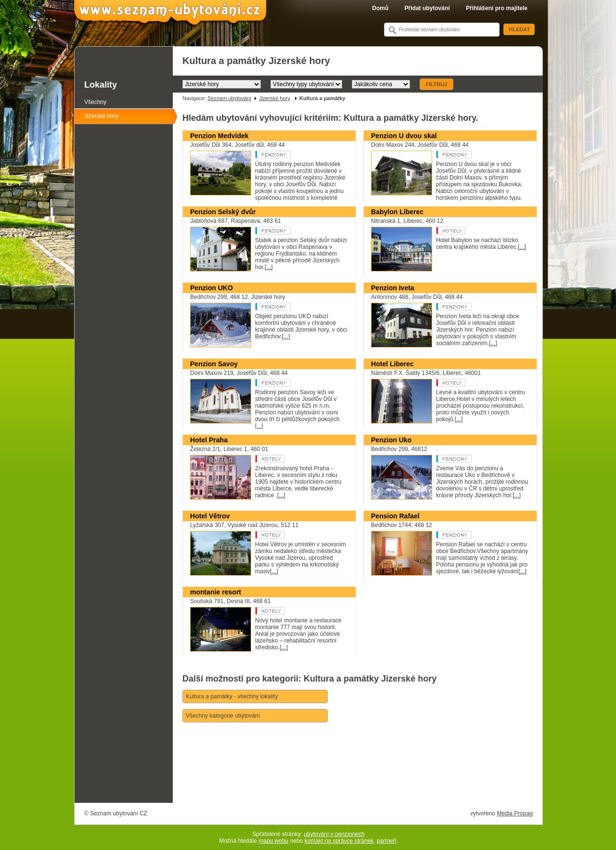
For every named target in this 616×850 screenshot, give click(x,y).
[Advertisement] (358, 776)
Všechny (95, 102)
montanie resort (216, 592)
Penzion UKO (212, 288)
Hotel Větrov (210, 516)
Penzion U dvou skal (404, 136)
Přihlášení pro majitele (497, 8)
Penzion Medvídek (219, 136)
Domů (380, 8)
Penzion (291, 155)
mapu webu (273, 841)
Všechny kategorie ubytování (223, 716)
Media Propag (515, 813)
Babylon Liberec (397, 212)
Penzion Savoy (214, 364)
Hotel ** (291, 535)
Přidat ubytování (427, 8)
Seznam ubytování (229, 98)
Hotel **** (472, 231)
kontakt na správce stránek (339, 841)
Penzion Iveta (393, 288)
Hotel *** (472, 383)
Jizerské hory (275, 98)
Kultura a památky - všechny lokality (232, 696)
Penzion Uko (391, 440)
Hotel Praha (209, 440)
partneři (387, 841)
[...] (269, 267)
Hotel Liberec (392, 364)
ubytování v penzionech (334, 834)
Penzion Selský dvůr (223, 212)
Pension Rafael (395, 516)
